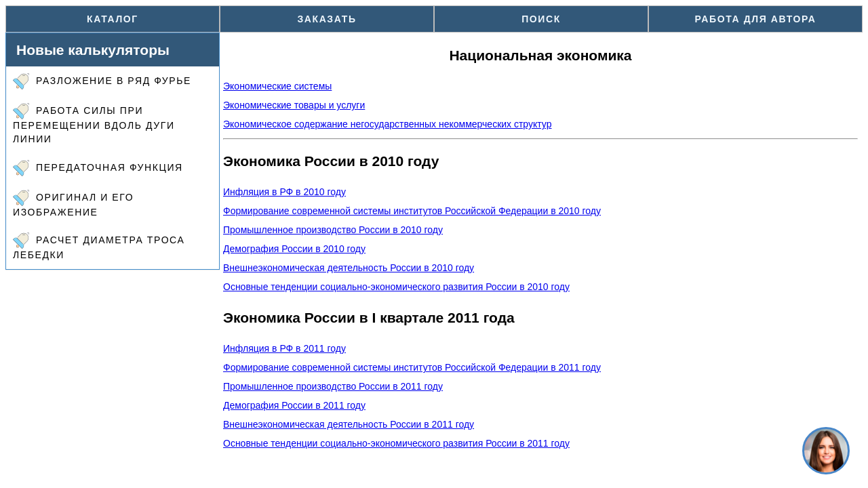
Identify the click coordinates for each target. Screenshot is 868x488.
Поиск (541, 19)
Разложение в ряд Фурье (102, 81)
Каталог (113, 19)
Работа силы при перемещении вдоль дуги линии (94, 124)
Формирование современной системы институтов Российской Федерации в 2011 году (412, 367)
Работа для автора (756, 19)
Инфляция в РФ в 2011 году (284, 348)
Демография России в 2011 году (294, 405)
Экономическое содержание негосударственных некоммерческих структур (387, 124)
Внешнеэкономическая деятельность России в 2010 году (349, 268)
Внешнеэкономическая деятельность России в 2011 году (349, 424)
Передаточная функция (98, 168)
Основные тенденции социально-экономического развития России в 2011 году (396, 443)
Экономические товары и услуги (294, 105)
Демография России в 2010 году (294, 249)
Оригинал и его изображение (73, 204)
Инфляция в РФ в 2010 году (284, 192)
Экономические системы (277, 86)
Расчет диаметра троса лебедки (99, 246)
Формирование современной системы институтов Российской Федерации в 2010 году (412, 211)
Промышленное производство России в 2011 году (333, 386)
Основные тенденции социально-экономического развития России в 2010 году (396, 287)
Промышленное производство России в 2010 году (333, 230)
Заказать (327, 19)
